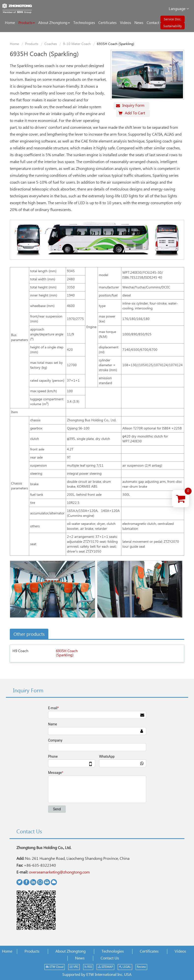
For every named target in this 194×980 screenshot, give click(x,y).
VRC (74, 967)
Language (179, 9)
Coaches (51, 44)
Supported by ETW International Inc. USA (97, 975)
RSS (88, 967)
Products (32, 44)
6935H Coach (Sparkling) (67, 653)
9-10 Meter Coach (77, 44)
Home (14, 44)
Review (141, 967)
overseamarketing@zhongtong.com (59, 872)
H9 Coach (20, 651)
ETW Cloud (55, 967)
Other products (29, 634)
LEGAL (125, 967)
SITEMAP (105, 967)
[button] (27, 23)
